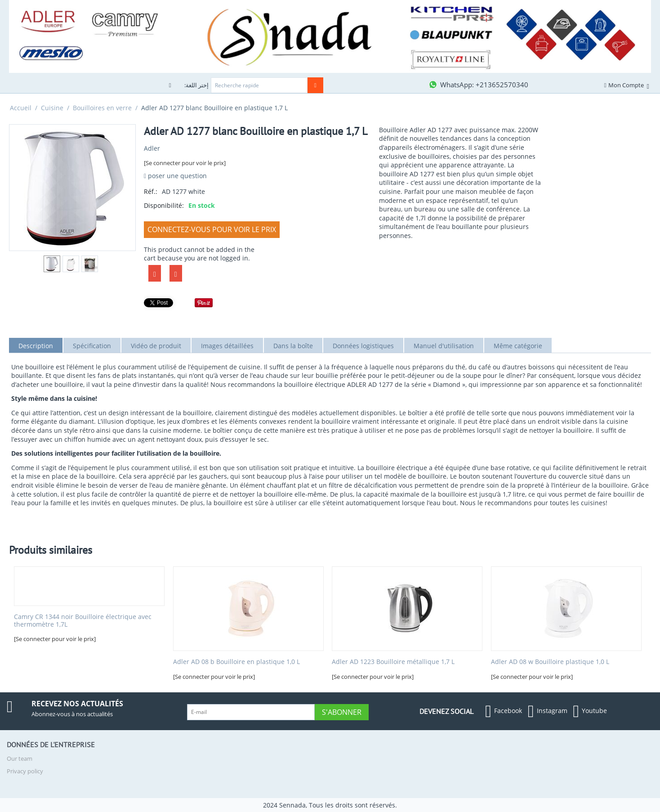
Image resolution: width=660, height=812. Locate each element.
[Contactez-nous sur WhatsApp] (478, 85)
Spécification (92, 346)
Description (36, 346)
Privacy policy (25, 771)
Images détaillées (227, 346)
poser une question (175, 176)
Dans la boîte (293, 346)
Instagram (548, 711)
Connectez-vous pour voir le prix (212, 229)
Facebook (504, 711)
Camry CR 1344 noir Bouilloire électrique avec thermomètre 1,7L (83, 621)
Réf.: (151, 191)
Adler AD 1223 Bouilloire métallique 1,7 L (393, 662)
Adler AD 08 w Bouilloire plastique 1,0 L (550, 662)
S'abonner (342, 712)
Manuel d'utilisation (444, 346)
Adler (152, 148)
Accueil (21, 108)
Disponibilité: (164, 205)
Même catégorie (518, 346)
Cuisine (52, 108)
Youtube (590, 711)
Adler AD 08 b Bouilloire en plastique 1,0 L (236, 662)
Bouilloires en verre (102, 108)
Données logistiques (363, 346)
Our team (20, 758)
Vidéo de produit (156, 346)
